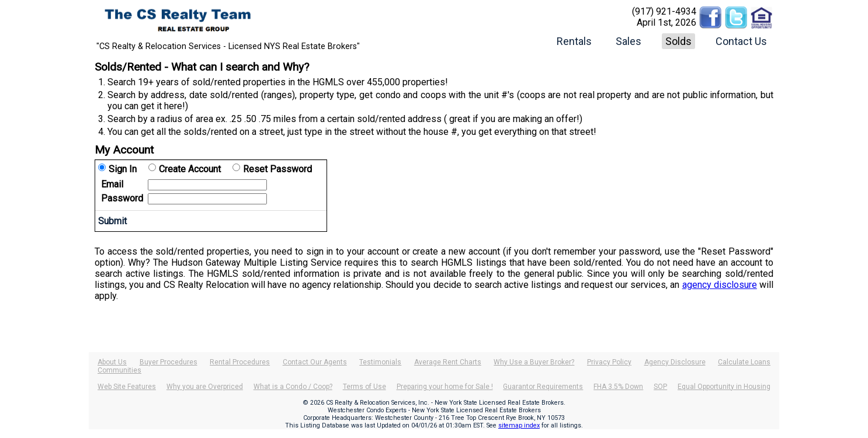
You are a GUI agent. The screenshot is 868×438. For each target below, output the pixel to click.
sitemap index (519, 425)
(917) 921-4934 (664, 11)
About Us (112, 362)
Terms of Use (364, 387)
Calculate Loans (744, 362)
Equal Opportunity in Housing (724, 387)
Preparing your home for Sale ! (445, 387)
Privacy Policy (609, 362)
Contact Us (741, 41)
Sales (629, 41)
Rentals (574, 41)
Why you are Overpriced (205, 387)
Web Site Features (127, 387)
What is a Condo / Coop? (293, 387)
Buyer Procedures (169, 362)
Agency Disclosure (675, 362)
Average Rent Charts (448, 362)
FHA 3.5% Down (618, 387)
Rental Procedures (240, 362)
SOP (660, 387)
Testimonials (380, 362)
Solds (678, 41)
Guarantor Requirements (543, 387)
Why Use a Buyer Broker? (534, 362)
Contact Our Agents (315, 362)
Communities (119, 370)
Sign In (123, 169)
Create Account (190, 169)
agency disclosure (720, 285)
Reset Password (277, 169)
